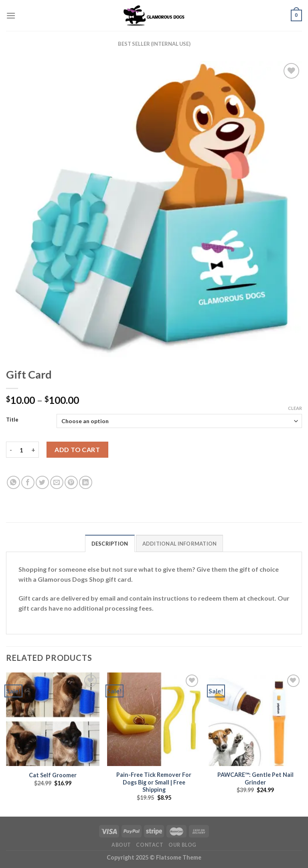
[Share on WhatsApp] (13, 482)
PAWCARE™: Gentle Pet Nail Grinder (255, 778)
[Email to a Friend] (57, 482)
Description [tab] (110, 544)
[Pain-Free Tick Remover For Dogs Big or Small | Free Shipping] (154, 719)
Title (12, 420)
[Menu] (11, 15)
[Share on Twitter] (42, 482)
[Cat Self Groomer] (53, 719)
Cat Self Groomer (53, 775)
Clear (295, 408)
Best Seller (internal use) (154, 44)
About (121, 845)
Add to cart (77, 449)
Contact (150, 845)
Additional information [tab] (180, 544)
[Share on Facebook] (28, 482)
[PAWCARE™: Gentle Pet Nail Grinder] (255, 719)
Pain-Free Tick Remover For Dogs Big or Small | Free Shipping (154, 782)
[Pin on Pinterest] (71, 482)
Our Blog (182, 845)
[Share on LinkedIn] (86, 482)
